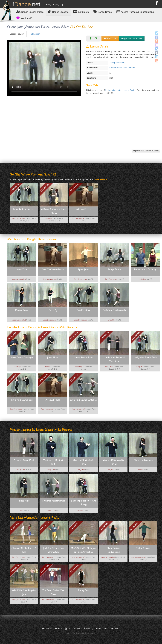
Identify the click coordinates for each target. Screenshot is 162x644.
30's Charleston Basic (53, 270)
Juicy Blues (53, 358)
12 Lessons (74, 568)
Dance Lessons (58, 12)
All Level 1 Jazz (83, 210)
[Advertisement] (84, 126)
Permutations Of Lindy (145, 270)
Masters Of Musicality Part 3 (84, 462)
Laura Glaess (115, 68)
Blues (47, 367)
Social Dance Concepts (22, 358)
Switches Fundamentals (114, 310)
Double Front (22, 310)
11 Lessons (136, 336)
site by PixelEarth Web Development (81, 633)
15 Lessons (74, 187)
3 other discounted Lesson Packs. (121, 90)
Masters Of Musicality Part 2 (113, 462)
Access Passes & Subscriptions (135, 12)
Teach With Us (73, 629)
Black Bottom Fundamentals (113, 550)
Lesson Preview (17, 34)
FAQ (58, 629)
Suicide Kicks (83, 310)
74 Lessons (45, 187)
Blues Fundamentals (143, 460)
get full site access (132, 39)
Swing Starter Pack (83, 358)
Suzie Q (53, 310)
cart (110, 39)
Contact (47, 629)
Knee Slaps (22, 270)
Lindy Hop (49, 218)
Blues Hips (24, 501)
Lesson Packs (30, 12)
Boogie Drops (114, 270)
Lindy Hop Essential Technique (114, 360)
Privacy (88, 629)
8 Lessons (105, 336)
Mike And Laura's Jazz (24, 210)
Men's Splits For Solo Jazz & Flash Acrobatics (84, 550)
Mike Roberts (129, 68)
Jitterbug (78, 367)
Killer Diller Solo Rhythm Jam (24, 593)
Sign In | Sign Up (55, 4)
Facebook (102, 629)
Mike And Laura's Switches (83, 400)
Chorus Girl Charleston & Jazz (24, 550)
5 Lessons (12, 336)
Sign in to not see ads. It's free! (146, 151)
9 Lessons (15, 187)
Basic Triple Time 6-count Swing (83, 503)
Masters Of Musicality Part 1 (54, 462)
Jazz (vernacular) (117, 63)
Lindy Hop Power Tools (145, 358)
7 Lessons (74, 336)
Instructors (81, 12)
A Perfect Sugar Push (24, 460)
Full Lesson (35, 34)
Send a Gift (24, 18)
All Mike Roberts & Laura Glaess (54, 212)
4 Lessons (43, 336)
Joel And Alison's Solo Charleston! (54, 550)
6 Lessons (74, 378)
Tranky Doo (84, 591)
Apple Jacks (83, 270)
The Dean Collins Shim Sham (54, 593)
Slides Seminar (143, 548)
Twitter (116, 629)
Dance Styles (103, 12)
